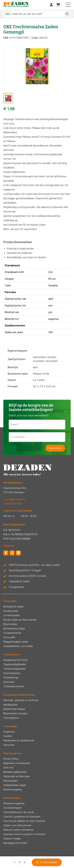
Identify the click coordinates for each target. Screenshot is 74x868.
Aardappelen (10, 705)
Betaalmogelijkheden (15, 772)
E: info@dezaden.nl (14, 499)
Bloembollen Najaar (14, 709)
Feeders (8, 736)
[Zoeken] (67, 14)
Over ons (8, 768)
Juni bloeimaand (12, 808)
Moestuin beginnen (14, 803)
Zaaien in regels (12, 839)
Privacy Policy (11, 759)
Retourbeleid (10, 781)
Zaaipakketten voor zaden (18, 646)
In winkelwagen (47, 862)
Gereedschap (11, 678)
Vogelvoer (9, 732)
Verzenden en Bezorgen (17, 776)
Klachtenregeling (13, 790)
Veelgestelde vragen (15, 785)
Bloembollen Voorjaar (15, 713)
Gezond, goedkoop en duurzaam (22, 817)
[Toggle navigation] (68, 5)
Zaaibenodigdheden (15, 664)
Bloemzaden (10, 624)
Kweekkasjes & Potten (16, 660)
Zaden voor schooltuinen (17, 825)
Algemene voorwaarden (17, 763)
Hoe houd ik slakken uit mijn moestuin (24, 821)
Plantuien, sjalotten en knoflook (21, 700)
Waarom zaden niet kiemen (19, 830)
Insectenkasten (12, 673)
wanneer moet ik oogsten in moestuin (24, 834)
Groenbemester (12, 633)
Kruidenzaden (11, 611)
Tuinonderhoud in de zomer (19, 812)
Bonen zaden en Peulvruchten (20, 620)
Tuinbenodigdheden (14, 669)
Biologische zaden (14, 607)
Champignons (11, 718)
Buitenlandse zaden (14, 629)
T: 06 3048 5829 (13, 504)
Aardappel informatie (15, 843)
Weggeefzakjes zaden (16, 642)
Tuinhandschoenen (14, 686)
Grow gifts (9, 637)
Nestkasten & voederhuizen (19, 740)
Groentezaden (11, 615)
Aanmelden (55, 448)
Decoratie (9, 682)
